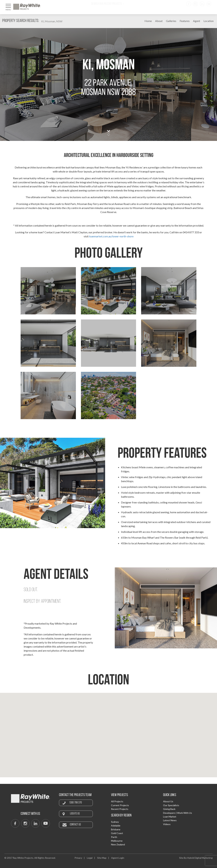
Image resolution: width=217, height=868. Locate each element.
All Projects (117, 801)
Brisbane (116, 829)
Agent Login (118, 858)
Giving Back (169, 809)
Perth (114, 837)
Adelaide (116, 826)
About (159, 21)
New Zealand (118, 844)
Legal (90, 858)
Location (209, 21)
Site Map (102, 858)
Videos (167, 824)
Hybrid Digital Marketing (200, 858)
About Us (168, 801)
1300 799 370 (75, 803)
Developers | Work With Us (178, 813)
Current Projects (120, 805)
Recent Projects (120, 809)
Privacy (78, 858)
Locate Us (75, 814)
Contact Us (75, 825)
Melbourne (117, 841)
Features (185, 21)
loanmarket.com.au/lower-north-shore (111, 236)
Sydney (115, 822)
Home (148, 21)
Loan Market (170, 817)
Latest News (170, 820)
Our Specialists (171, 805)
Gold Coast (117, 833)
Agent (197, 21)
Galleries (171, 21)
